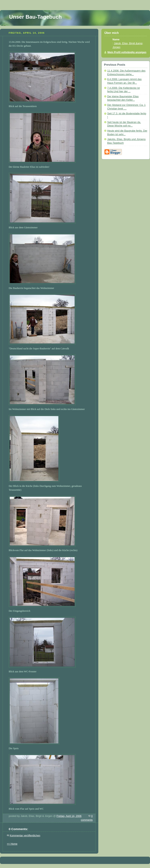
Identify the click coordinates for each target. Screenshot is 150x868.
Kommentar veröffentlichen (25, 836)
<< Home (12, 844)
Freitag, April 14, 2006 (69, 816)
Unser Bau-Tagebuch (35, 17)
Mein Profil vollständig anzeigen (127, 52)
